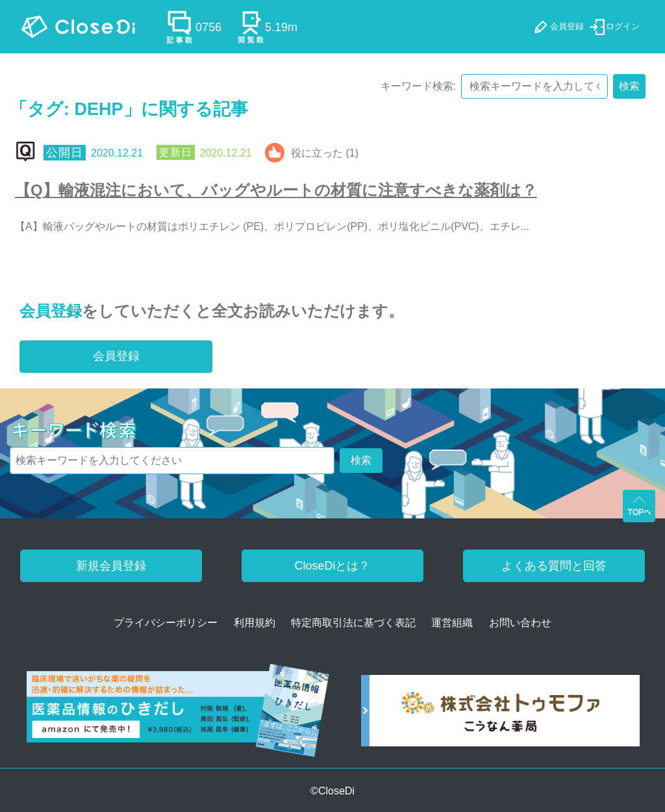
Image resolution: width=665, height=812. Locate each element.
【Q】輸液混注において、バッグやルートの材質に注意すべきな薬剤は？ (276, 190)
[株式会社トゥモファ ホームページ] (500, 715)
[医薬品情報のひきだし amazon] (178, 715)
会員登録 (51, 311)
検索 (629, 86)
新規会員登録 (111, 566)
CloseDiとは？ (332, 566)
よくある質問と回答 (554, 566)
